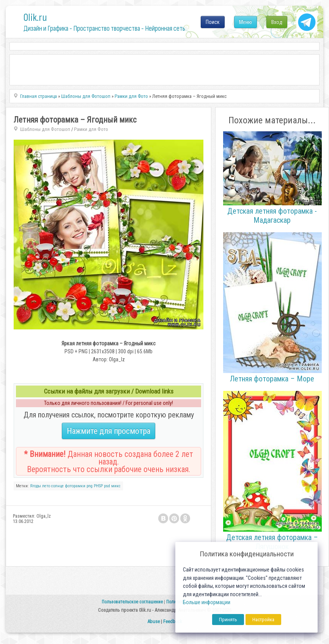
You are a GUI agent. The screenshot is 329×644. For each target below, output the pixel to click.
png (90, 486)
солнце (57, 486)
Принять (228, 620)
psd (107, 486)
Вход (277, 22)
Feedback (173, 621)
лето (46, 486)
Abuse (153, 621)
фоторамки (75, 486)
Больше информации (207, 602)
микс (116, 486)
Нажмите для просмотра (109, 431)
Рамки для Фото (91, 129)
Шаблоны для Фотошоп (45, 129)
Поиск (213, 22)
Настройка (263, 620)
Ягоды (35, 486)
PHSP (98, 486)
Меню (246, 22)
